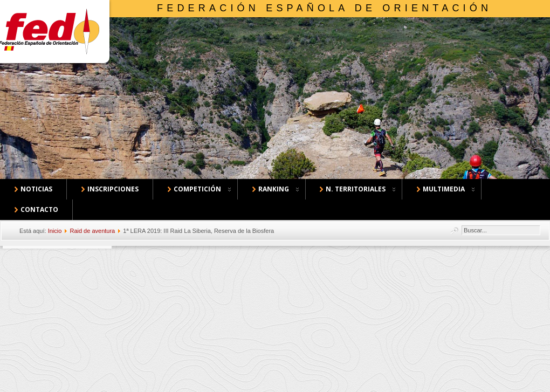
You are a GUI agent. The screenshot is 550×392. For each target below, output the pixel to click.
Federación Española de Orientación (324, 8)
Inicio (55, 231)
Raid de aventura (92, 231)
